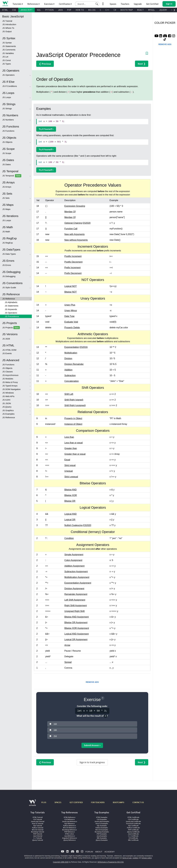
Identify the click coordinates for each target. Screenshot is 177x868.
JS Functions (8, 131)
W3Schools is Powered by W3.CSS (111, 862)
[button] (97, 4)
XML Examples (102, 838)
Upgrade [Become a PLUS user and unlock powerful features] (138, 4)
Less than (69, 437)
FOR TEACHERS (98, 802)
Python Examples (102, 828)
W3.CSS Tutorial (38, 830)
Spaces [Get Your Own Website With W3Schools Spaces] (113, 4)
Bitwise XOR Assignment (77, 628)
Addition (68, 370)
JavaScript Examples (102, 821)
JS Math (6, 232)
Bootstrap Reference (69, 830)
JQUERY (163, 10)
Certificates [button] (65, 4)
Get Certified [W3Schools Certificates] (152, 4)
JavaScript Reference (69, 821)
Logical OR (70, 520)
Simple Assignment (74, 555)
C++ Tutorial (38, 838)
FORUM (89, 852)
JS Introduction (9, 24)
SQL (39, 10)
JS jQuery (7, 407)
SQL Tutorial (38, 826)
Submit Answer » (92, 745)
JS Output (7, 31)
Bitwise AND (71, 490)
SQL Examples (102, 826)
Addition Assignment (74, 566)
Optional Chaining (73, 223)
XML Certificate (133, 840)
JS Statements (9, 46)
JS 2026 (6, 339)
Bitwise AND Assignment (77, 617)
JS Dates (7, 164)
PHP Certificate (133, 830)
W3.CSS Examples (102, 830)
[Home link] (5, 4)
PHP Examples (102, 834)
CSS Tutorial (38, 819)
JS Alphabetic (11, 302)
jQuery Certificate (133, 832)
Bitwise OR (70, 501)
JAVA (60, 10)
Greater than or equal (75, 454)
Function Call (71, 229)
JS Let (5, 57)
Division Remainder (74, 364)
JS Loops (7, 97)
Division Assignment (74, 589)
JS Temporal (12, 176)
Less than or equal (74, 443)
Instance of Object (73, 424)
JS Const (7, 60)
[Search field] (87, 4)
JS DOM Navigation (11, 389)
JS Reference (9, 299)
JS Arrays (7, 187)
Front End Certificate (133, 823)
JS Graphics (8, 410)
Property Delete (72, 328)
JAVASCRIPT (26, 10)
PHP (69, 10)
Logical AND (71, 514)
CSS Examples (102, 819)
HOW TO (80, 10)
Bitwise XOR (71, 495)
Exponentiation (72, 347)
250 (55, 736)
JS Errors (7, 265)
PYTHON (49, 10)
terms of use (127, 858)
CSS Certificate (133, 819)
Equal (67, 460)
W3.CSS (92, 10)
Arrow (67, 645)
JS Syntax (7, 43)
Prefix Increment (72, 268)
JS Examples (8, 414)
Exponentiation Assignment (78, 583)
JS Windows (8, 393)
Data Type (69, 316)
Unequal (69, 471)
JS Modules (8, 379)
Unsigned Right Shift (75, 611)
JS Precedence (12, 316)
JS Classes (8, 372)
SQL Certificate (133, 826)
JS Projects (11, 328)
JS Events (7, 353)
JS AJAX (6, 400)
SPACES (58, 802)
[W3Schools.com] (32, 804)
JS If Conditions (10, 86)
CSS (14, 10)
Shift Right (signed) (74, 400)
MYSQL (151, 10)
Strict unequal (71, 477)
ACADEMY (110, 852)
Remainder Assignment (76, 594)
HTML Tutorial (38, 817)
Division (68, 358)
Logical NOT (71, 286)
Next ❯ (142, 64)
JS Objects (7, 142)
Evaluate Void (71, 322)
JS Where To (8, 28)
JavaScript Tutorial (38, 821)
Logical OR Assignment (76, 640)
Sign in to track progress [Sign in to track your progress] (92, 762)
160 (55, 724)
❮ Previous (45, 64)
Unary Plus (70, 305)
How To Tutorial (38, 823)
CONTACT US (138, 802)
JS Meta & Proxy (10, 382)
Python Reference (70, 826)
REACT (140, 10)
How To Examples (102, 823)
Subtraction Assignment (76, 572)
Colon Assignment (73, 560)
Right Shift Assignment (76, 606)
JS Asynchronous (10, 375)
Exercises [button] (49, 4)
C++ (107, 10)
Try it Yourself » (46, 129)
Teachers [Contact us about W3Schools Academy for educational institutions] (125, 4)
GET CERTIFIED (76, 802)
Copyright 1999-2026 (61, 862)
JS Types (7, 64)
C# (115, 10)
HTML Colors (69, 834)
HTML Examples (102, 817)
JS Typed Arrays (10, 386)
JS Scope (7, 153)
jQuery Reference (70, 840)
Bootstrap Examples (102, 832)
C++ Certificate (133, 836)
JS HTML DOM (9, 350)
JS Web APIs (8, 396)
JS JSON (7, 403)
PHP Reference (70, 832)
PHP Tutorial (38, 834)
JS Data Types (9, 254)
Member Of (70, 212)
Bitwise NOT (71, 292)
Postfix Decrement (73, 262)
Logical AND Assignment (77, 634)
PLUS (44, 802)
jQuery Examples (102, 840)
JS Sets (6, 198)
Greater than (71, 448)
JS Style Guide (9, 287)
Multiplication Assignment (77, 577)
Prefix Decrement (73, 273)
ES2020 (87, 223)
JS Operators (8, 75)
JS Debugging (9, 276)
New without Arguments (76, 240)
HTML (5, 10)
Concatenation (72, 381)
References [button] (34, 4)
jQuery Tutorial (38, 840)
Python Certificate (133, 828)
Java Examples (102, 836)
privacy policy (147, 858)
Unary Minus (71, 311)
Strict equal (70, 465)
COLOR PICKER (165, 23)
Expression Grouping (75, 206)
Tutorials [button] (18, 4)
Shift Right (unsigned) (75, 405)
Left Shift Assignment (75, 600)
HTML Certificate (133, 817)
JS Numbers (8, 120)
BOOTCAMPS (119, 802)
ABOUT (99, 852)
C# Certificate (133, 838)
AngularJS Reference (70, 838)
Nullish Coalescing (74, 525)
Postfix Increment (73, 256)
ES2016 (84, 347)
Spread (68, 662)
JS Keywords (11, 309)
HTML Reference (70, 817)
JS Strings (7, 108)
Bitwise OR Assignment (76, 623)
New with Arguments (75, 234)
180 (55, 730)
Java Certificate (133, 834)
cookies (135, 858)
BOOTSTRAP (127, 10)
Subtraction (70, 375)
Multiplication (71, 353)
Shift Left (69, 394)
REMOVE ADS (92, 682)
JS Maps (6, 209)
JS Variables (8, 53)
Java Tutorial (38, 836)
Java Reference (70, 836)
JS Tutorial (7, 21)
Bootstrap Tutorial (38, 832)
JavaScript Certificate (133, 821)
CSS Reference (69, 819)
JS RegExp (8, 243)
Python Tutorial (38, 828)
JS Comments (9, 50)
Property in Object (73, 418)
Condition (69, 538)
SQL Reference (69, 823)
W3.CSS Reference (70, 828)
